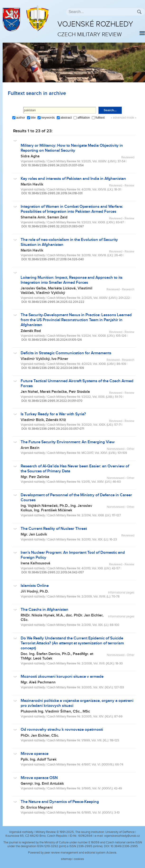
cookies (79, 859)
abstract (66, 117)
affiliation (84, 117)
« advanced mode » (124, 118)
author (21, 117)
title (33, 117)
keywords (48, 117)
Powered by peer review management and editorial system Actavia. (72, 853)
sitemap (66, 859)
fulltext (100, 117)
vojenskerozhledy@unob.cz (122, 836)
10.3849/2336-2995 (124, 846)
